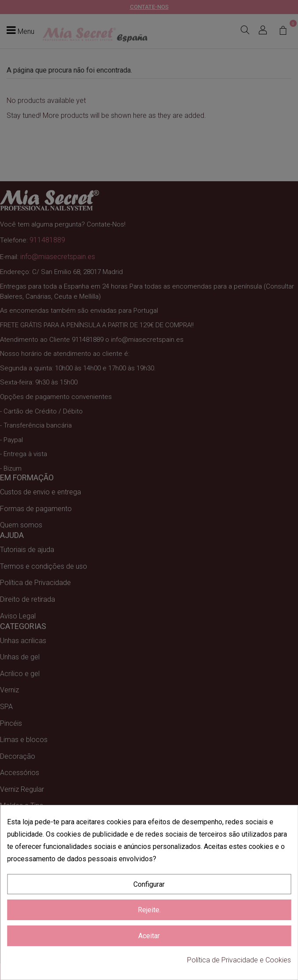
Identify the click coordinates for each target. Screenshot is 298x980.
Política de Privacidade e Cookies (239, 960)
